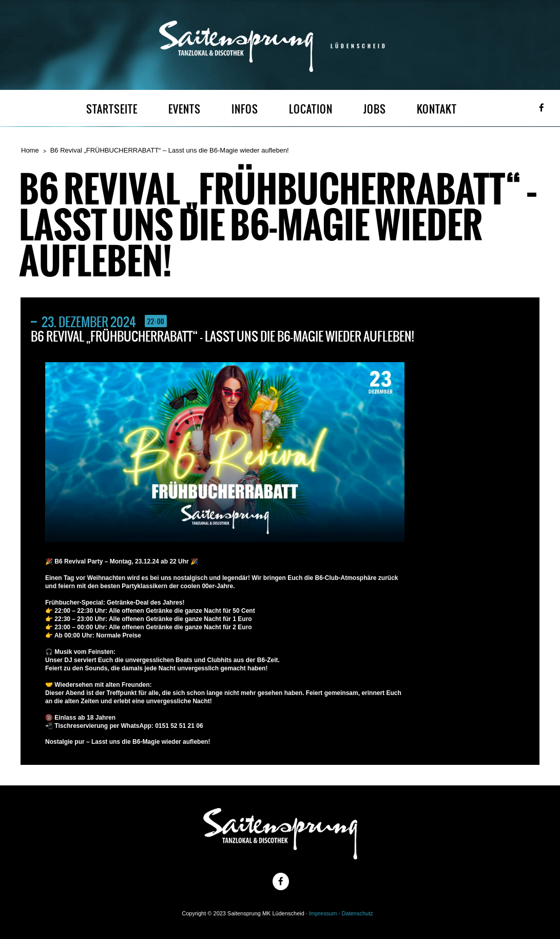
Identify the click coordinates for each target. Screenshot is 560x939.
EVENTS (185, 109)
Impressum (323, 913)
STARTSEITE (112, 109)
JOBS (375, 109)
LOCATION (311, 109)
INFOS (245, 109)
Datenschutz (358, 913)
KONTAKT (437, 109)
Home (30, 150)
